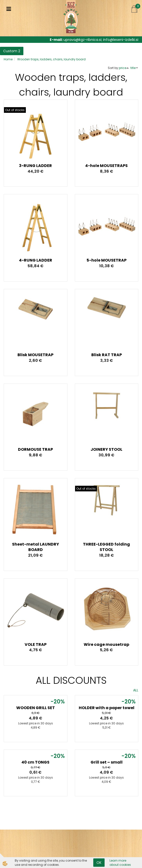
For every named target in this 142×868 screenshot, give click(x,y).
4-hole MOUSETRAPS (106, 166)
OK (99, 863)
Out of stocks (15, 110)
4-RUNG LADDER (36, 260)
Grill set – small (107, 762)
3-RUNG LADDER (35, 166)
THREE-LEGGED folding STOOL (106, 547)
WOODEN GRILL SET (36, 708)
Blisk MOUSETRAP (35, 355)
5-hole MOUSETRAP (107, 260)
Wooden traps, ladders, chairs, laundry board (51, 59)
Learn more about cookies (120, 863)
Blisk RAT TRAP (107, 355)
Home (8, 59)
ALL (136, 690)
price (124, 68)
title (134, 68)
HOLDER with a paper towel (107, 708)
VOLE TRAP (36, 644)
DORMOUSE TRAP (35, 449)
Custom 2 (12, 51)
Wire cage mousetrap (106, 644)
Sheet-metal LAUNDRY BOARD (36, 547)
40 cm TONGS (35, 762)
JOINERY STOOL (106, 449)
